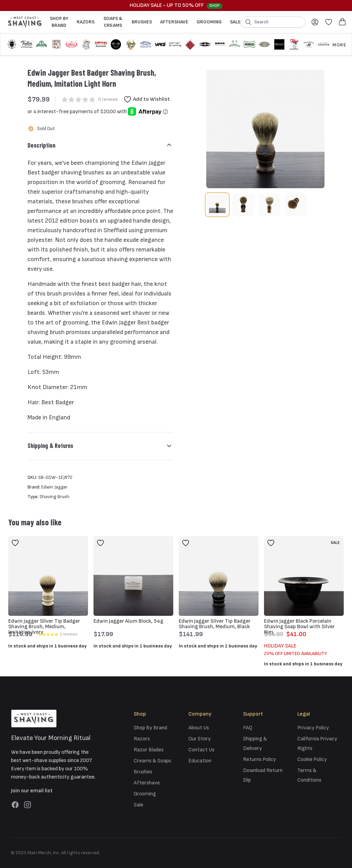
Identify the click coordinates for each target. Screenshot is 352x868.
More (339, 45)
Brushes (142, 22)
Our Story (200, 739)
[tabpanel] (265, 129)
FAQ (248, 728)
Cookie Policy (312, 759)
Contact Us (201, 750)
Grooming (209, 22)
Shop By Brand (59, 22)
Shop (214, 6)
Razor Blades (149, 750)
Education (200, 761)
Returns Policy (260, 759)
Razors (86, 22)
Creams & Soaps (152, 761)
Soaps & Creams (113, 22)
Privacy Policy (313, 728)
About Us (199, 728)
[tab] (217, 205)
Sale (235, 22)
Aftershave (174, 22)
